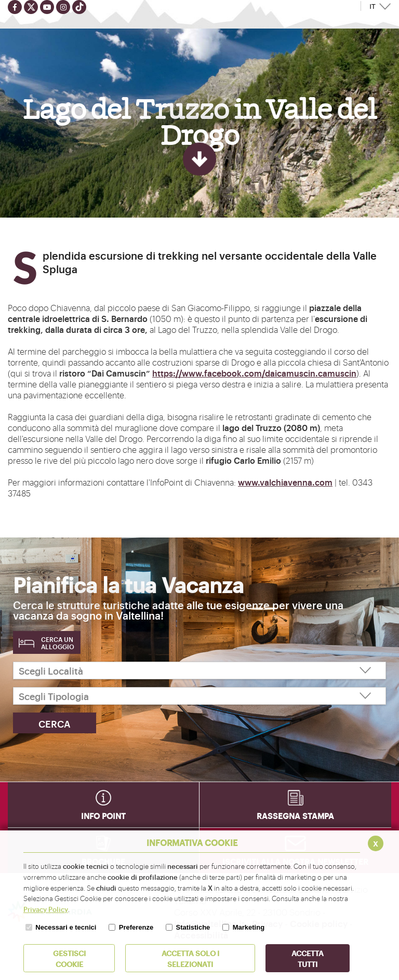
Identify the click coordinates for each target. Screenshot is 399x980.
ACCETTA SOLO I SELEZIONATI (190, 958)
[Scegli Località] (199, 670)
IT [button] (373, 6)
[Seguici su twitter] (31, 7)
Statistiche (193, 927)
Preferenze (136, 927)
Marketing (249, 927)
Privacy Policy (46, 909)
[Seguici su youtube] (47, 7)
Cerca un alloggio (58, 643)
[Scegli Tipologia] (199, 696)
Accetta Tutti (308, 958)
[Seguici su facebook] (15, 7)
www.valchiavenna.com (285, 482)
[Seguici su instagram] (63, 7)
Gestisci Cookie (69, 958)
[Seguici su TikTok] (79, 7)
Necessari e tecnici (66, 927)
